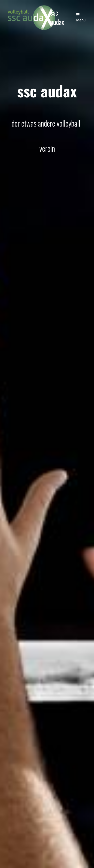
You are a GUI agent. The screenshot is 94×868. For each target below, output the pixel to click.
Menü (81, 18)
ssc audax (57, 18)
